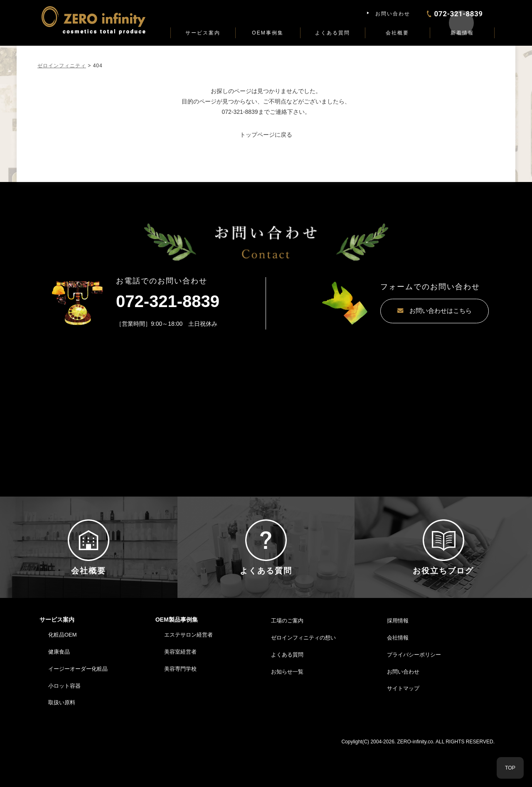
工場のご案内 (287, 658)
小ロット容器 (64, 723)
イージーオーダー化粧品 (78, 706)
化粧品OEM (63, 673)
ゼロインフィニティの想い (303, 675)
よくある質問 (332, 33)
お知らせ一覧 (287, 709)
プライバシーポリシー (414, 692)
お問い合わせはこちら (414, 311)
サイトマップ (403, 726)
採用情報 (398, 658)
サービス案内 (203, 33)
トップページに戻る (266, 135)
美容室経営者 (180, 689)
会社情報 (398, 675)
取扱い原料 (62, 740)
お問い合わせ (393, 14)
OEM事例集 (267, 33)
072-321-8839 (240, 112)
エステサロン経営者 (188, 673)
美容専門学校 (180, 706)
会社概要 (397, 33)
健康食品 (59, 689)
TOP (510, 768)
